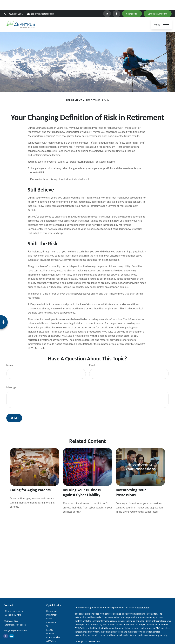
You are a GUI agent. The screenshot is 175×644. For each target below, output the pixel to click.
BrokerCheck (143, 597)
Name (10, 355)
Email (92, 355)
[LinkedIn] (107, 3)
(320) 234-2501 (13, 4)
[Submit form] (14, 408)
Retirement (52, 601)
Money (50, 620)
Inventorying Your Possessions (131, 482)
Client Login (132, 4)
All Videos (51, 631)
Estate (49, 608)
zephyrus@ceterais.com (41, 4)
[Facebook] (116, 3)
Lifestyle (50, 623)
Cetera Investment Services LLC (125, 641)
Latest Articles (53, 627)
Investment (52, 605)
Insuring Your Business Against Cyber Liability (82, 482)
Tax (48, 616)
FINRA (158, 641)
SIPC (152, 641)
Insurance (51, 612)
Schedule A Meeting (158, 4)
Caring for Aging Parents (30, 480)
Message (11, 377)
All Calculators (53, 635)
